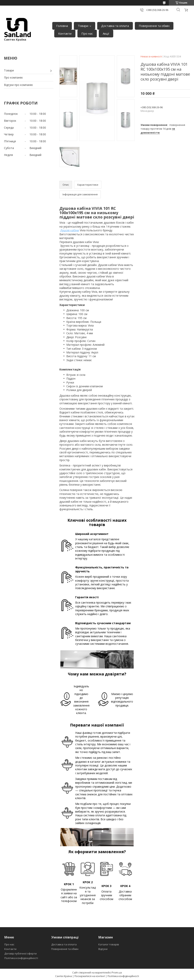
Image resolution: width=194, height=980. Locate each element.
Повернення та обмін (154, 26)
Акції (106, 33)
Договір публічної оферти (20, 953)
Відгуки (103, 949)
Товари (83, 26)
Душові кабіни (70, 230)
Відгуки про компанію (18, 85)
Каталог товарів (109, 944)
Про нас (87, 33)
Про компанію (13, 77)
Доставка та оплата (115, 26)
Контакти (65, 33)
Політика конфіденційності (21, 958)
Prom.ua (117, 972)
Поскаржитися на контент (90, 976)
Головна (62, 26)
